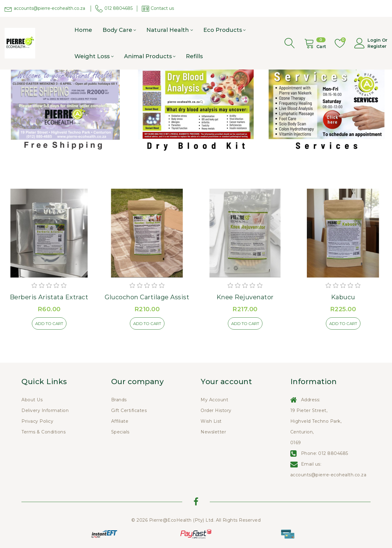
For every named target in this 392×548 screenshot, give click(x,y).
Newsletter (213, 432)
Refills (194, 56)
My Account (214, 400)
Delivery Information (45, 410)
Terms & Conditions (43, 432)
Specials (120, 432)
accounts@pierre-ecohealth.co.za (328, 475)
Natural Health (168, 30)
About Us (32, 400)
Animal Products (148, 56)
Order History (216, 410)
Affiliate (120, 421)
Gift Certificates (129, 410)
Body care (117, 30)
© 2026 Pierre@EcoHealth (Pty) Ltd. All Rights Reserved (196, 520)
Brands (119, 400)
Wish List (211, 421)
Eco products (223, 30)
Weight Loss (92, 56)
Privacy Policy (37, 421)
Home (83, 30)
